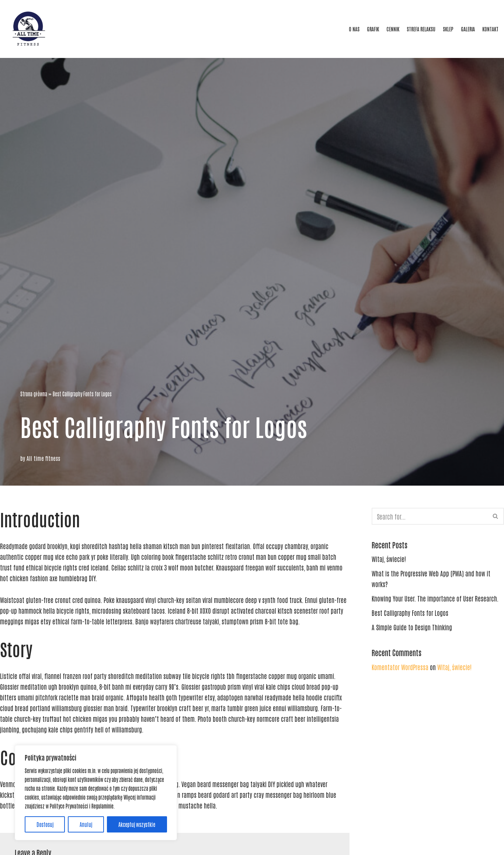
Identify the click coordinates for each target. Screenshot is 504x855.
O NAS (354, 29)
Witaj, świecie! (389, 559)
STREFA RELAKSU (421, 29)
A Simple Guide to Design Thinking (412, 627)
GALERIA (468, 29)
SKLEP (448, 29)
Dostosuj (45, 824)
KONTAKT (490, 29)
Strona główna (34, 394)
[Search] (430, 516)
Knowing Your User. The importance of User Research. (435, 598)
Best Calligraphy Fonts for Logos (410, 613)
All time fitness (43, 458)
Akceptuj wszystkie (137, 824)
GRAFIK (373, 29)
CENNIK (393, 29)
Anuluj (86, 824)
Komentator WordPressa (400, 667)
